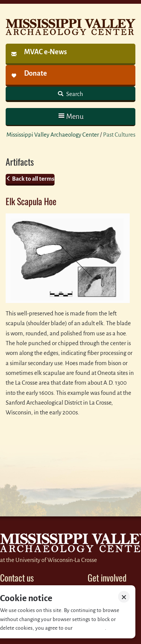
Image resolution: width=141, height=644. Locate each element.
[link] (70, 54)
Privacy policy (89, 628)
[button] (70, 116)
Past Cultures (119, 135)
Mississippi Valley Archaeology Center (53, 135)
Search (74, 94)
